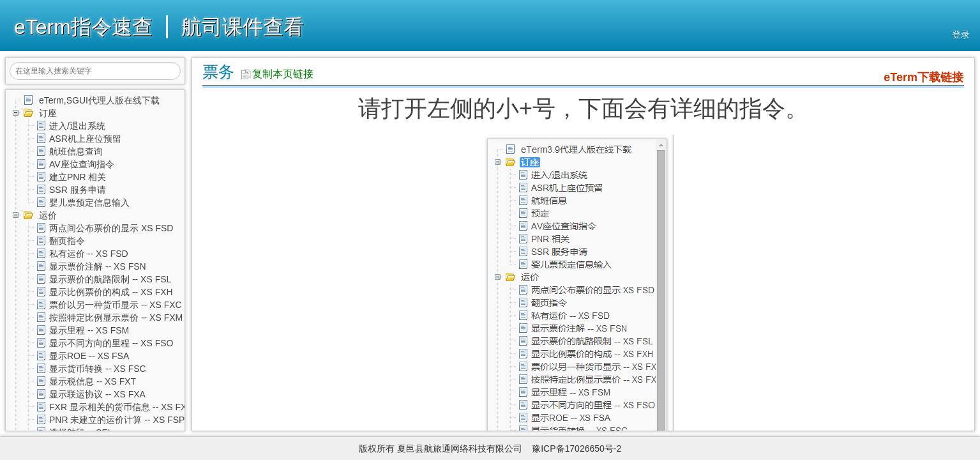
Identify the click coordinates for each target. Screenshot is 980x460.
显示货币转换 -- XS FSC (98, 369)
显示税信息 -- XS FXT (93, 381)
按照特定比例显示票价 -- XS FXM (116, 318)
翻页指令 (67, 241)
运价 (48, 215)
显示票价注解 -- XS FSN (98, 266)
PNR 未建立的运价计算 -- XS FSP (117, 420)
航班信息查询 (76, 151)
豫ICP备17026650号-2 (577, 448)
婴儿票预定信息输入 (89, 203)
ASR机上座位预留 (85, 139)
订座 (48, 113)
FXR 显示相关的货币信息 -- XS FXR (121, 407)
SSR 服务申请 (78, 190)
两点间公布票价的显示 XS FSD (111, 228)
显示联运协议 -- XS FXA (97, 394)
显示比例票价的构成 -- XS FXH (111, 292)
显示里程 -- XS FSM (89, 330)
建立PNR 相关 (78, 177)
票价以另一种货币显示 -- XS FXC (116, 305)
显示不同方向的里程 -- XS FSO (111, 343)
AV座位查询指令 (82, 164)
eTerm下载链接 (923, 77)
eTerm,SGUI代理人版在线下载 (99, 100)
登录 (961, 34)
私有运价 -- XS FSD (89, 254)
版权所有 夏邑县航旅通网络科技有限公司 (444, 448)
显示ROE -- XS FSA (89, 356)
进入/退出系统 (77, 126)
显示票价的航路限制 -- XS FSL (110, 279)
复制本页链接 (277, 74)
